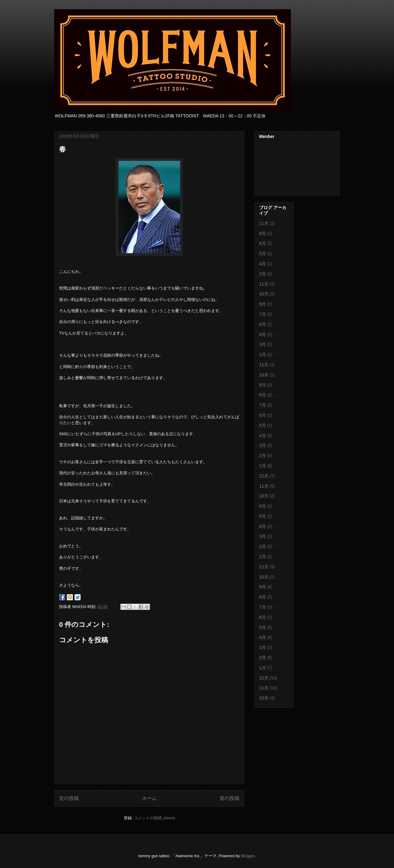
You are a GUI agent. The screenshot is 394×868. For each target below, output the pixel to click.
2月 (263, 274)
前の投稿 (230, 798)
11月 (264, 223)
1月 (263, 355)
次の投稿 (69, 798)
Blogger (248, 856)
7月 (263, 314)
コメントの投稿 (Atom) (155, 818)
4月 (263, 264)
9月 (263, 304)
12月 (264, 476)
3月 (263, 344)
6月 (263, 243)
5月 (263, 254)
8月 (263, 233)
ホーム (149, 798)
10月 (264, 294)
